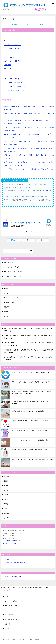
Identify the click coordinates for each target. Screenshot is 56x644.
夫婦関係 (7, 312)
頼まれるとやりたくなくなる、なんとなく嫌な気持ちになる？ (32, 382)
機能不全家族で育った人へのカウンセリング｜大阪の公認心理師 (32, 459)
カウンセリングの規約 (13, 49)
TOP (6, 41)
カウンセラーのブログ (13, 61)
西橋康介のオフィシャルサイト (15, 562)
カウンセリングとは (12, 79)
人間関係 (7, 486)
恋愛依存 (7, 307)
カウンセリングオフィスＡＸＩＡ (16, 559)
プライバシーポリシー (13, 45)
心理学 (6, 499)
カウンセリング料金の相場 (14, 90)
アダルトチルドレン (12, 298)
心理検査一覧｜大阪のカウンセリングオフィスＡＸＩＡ (30, 421)
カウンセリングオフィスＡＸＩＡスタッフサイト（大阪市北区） (31, 373)
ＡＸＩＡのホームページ (11, 543)
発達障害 (7, 513)
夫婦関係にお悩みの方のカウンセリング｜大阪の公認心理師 (31, 411)
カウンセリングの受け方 (13, 83)
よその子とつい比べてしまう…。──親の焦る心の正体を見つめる (29, 169)
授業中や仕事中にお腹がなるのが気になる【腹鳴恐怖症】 (31, 450)
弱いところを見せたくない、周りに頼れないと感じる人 (30, 430)
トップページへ (28, 232)
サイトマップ (9, 69)
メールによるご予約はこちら (12, 541)
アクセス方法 (9, 57)
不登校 (6, 288)
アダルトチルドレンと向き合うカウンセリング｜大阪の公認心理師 (31, 441)
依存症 (6, 316)
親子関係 (7, 293)
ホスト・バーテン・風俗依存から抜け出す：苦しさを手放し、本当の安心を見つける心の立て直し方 (32, 393)
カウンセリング (9, 476)
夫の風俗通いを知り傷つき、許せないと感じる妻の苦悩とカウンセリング (32, 402)
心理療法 (7, 504)
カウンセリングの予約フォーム (13, 577)
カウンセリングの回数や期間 (15, 86)
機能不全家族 (10, 302)
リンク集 (8, 65)
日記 (5, 509)
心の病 (6, 495)
